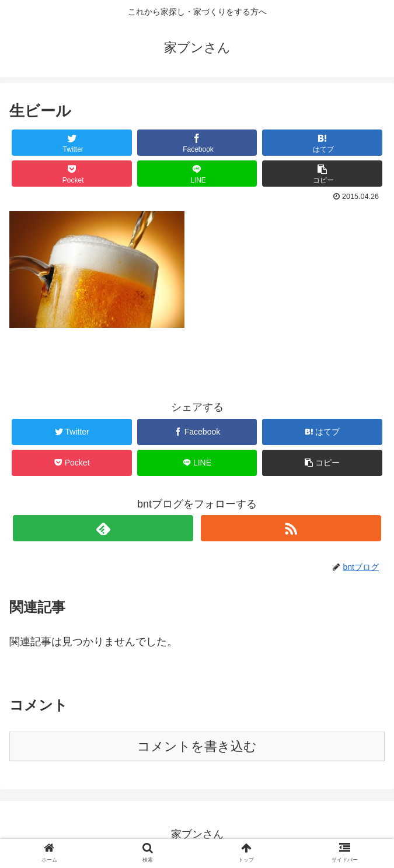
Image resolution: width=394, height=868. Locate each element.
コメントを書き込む (197, 746)
